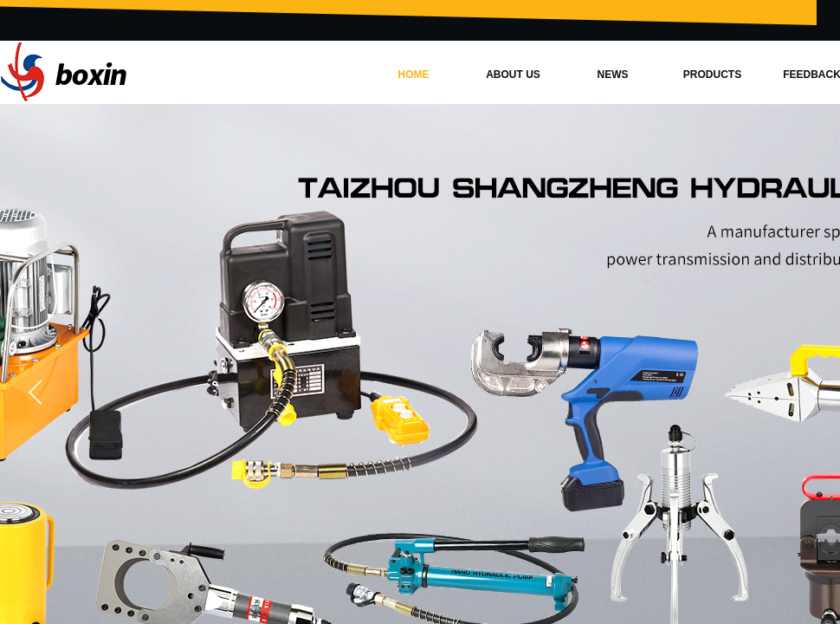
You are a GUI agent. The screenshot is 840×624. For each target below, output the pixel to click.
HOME (414, 75)
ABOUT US (513, 75)
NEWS (613, 75)
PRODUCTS (712, 75)
